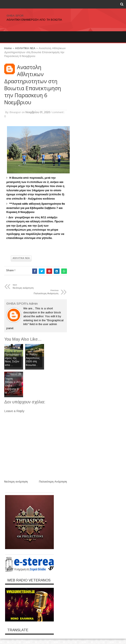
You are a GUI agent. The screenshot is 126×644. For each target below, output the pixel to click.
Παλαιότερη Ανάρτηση (53, 482)
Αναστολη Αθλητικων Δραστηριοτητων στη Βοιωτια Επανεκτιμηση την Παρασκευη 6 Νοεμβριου (33, 85)
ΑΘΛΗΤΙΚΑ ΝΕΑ (21, 258)
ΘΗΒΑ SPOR (15, 16)
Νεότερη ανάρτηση (16, 482)
